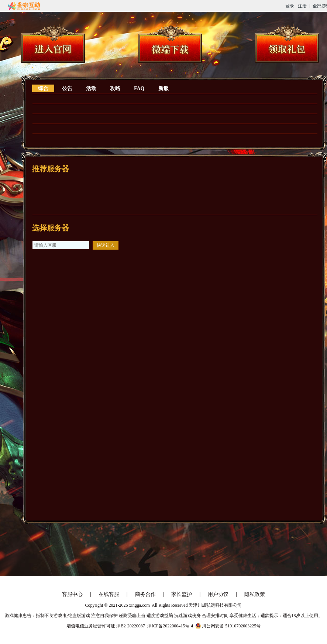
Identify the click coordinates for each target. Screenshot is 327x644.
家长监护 (182, 594)
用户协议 (218, 594)
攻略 (115, 88)
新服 (163, 88)
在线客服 (109, 594)
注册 (302, 6)
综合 (43, 88)
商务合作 (145, 594)
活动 (91, 88)
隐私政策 (255, 594)
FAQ (139, 88)
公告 (67, 88)
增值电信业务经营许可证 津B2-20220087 (106, 626)
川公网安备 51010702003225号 (231, 626)
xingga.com (139, 605)
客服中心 (72, 594)
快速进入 (106, 245)
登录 (290, 6)
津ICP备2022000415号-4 (170, 626)
